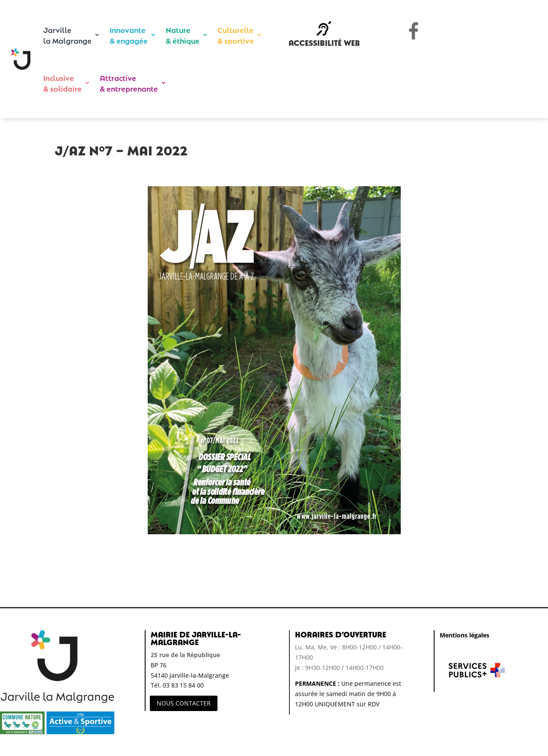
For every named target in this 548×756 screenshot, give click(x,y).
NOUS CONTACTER (184, 703)
